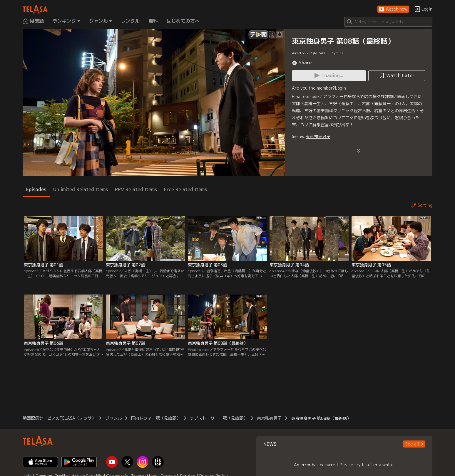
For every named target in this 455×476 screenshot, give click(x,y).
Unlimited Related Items (81, 189)
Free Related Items (185, 189)
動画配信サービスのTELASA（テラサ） (59, 418)
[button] (393, 9)
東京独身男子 (318, 136)
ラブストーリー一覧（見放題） (219, 418)
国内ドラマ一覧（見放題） (156, 418)
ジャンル (113, 418)
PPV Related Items (136, 189)
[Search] (388, 22)
